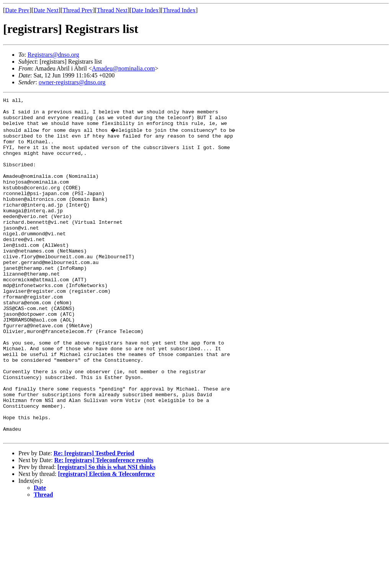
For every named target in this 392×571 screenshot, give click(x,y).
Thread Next (112, 10)
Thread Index (179, 10)
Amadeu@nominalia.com (123, 68)
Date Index (145, 10)
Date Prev (17, 10)
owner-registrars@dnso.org (72, 82)
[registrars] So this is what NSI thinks (107, 534)
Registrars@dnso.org (53, 55)
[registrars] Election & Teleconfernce (107, 541)
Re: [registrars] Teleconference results (104, 527)
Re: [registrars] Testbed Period (94, 520)
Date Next (46, 10)
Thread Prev (78, 10)
